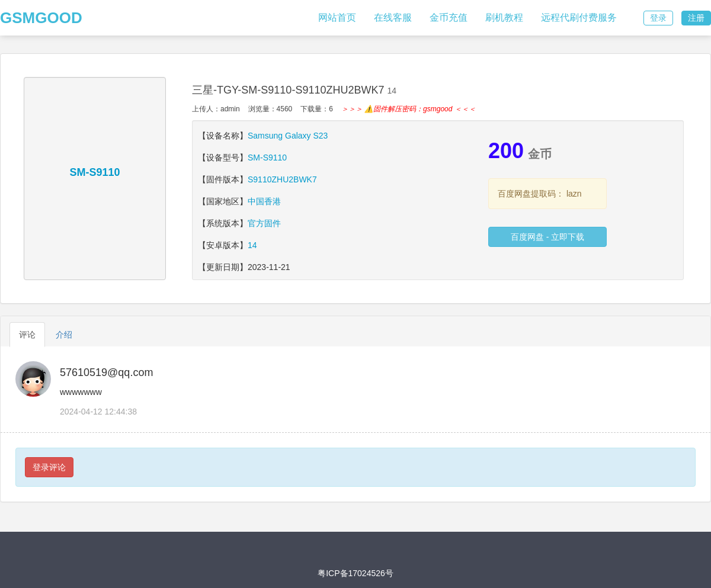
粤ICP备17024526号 (355, 573)
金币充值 (449, 17)
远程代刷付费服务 (579, 17)
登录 (658, 18)
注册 (696, 18)
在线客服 (393, 17)
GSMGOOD (41, 18)
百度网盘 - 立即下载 (547, 237)
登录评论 (49, 467)
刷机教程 (504, 17)
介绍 (64, 335)
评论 (27, 335)
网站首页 (337, 17)
